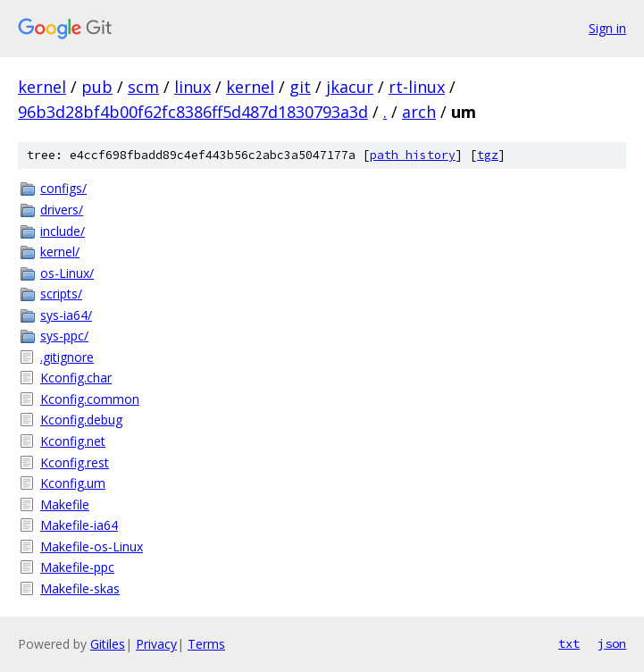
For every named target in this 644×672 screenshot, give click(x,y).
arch (419, 112)
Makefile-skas (80, 588)
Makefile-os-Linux (92, 546)
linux (192, 87)
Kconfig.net (73, 441)
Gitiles (108, 644)
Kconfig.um (73, 483)
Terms (206, 644)
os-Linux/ (67, 273)
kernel (42, 87)
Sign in (607, 28)
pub (97, 87)
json (612, 643)
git (300, 87)
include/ (63, 231)
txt (569, 643)
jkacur (350, 87)
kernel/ (60, 252)
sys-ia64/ (66, 315)
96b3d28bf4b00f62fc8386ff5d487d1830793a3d (193, 112)
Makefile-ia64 (79, 525)
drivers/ (62, 210)
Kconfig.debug (81, 420)
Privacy (156, 644)
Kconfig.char (76, 378)
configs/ (63, 188)
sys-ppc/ (64, 336)
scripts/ (61, 294)
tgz (488, 155)
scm (143, 87)
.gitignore (67, 357)
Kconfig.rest (75, 462)
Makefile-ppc (77, 567)
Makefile (65, 504)
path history (413, 155)
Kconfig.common (90, 399)
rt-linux (417, 87)
